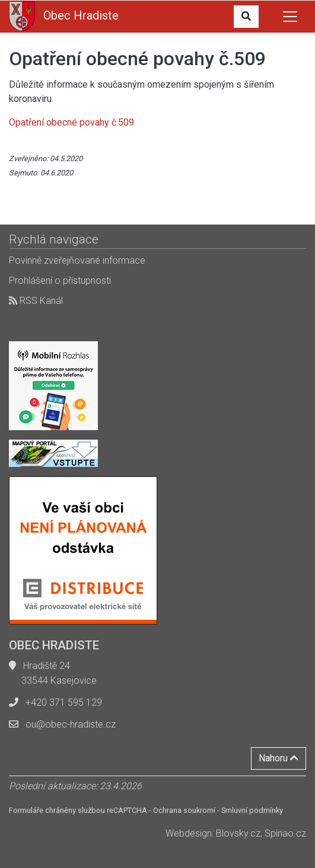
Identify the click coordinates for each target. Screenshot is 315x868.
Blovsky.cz (238, 833)
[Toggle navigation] (290, 17)
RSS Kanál (36, 301)
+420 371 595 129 (64, 702)
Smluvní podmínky (252, 810)
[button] (246, 17)
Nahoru (279, 758)
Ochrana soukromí (184, 810)
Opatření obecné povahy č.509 (71, 122)
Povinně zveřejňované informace (77, 260)
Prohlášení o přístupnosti (60, 281)
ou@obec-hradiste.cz (71, 724)
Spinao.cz (285, 833)
